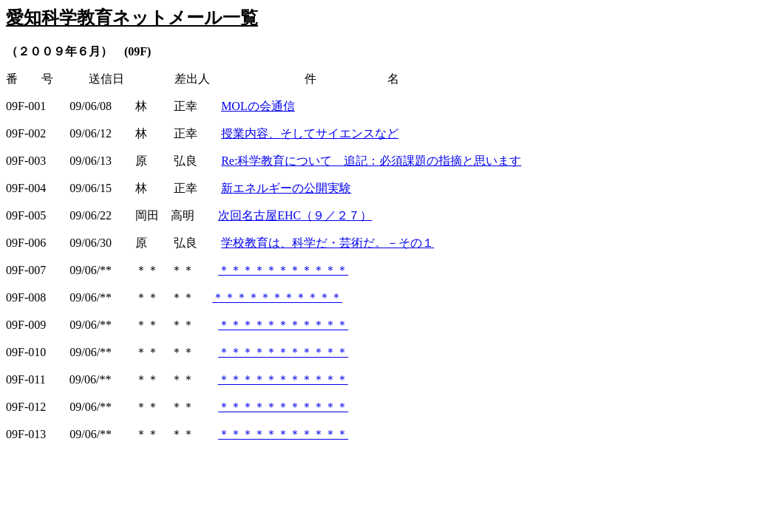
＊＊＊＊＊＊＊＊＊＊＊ (283, 270)
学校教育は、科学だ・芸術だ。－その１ (327, 243)
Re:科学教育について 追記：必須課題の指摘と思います (371, 161)
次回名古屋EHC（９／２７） (295, 215)
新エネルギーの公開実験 (286, 188)
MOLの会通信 (258, 106)
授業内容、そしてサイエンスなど (310, 133)
